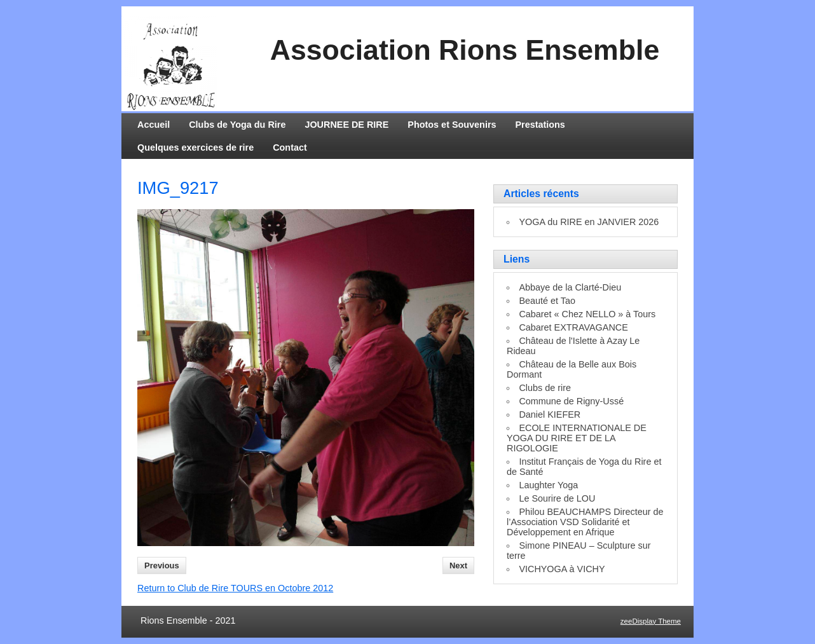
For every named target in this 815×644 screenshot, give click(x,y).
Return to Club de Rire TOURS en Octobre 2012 (235, 588)
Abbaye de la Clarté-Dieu (570, 287)
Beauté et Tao (547, 301)
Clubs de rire (545, 388)
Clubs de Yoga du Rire (237, 125)
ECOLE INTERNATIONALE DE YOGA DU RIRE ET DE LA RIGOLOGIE (577, 438)
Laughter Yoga (548, 485)
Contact (290, 147)
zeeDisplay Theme (651, 621)
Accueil (154, 125)
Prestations (540, 125)
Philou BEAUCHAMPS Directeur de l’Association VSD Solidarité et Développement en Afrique (585, 522)
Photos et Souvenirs (452, 125)
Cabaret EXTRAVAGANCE (573, 327)
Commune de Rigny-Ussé (571, 401)
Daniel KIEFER (550, 414)
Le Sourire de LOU (557, 498)
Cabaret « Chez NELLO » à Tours (587, 314)
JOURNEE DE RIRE (346, 125)
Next (458, 565)
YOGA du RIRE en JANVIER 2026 (589, 222)
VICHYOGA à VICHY (562, 569)
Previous (162, 565)
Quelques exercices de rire (195, 147)
